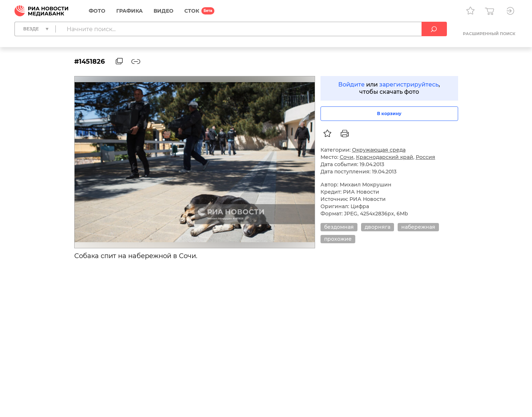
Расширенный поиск (489, 34)
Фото (97, 11)
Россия (426, 157)
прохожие (338, 239)
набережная (418, 227)
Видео (164, 11)
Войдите (351, 85)
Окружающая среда (379, 150)
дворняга (378, 227)
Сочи (347, 157)
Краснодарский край (385, 157)
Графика (129, 11)
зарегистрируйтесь (409, 85)
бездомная (339, 227)
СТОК (192, 11)
